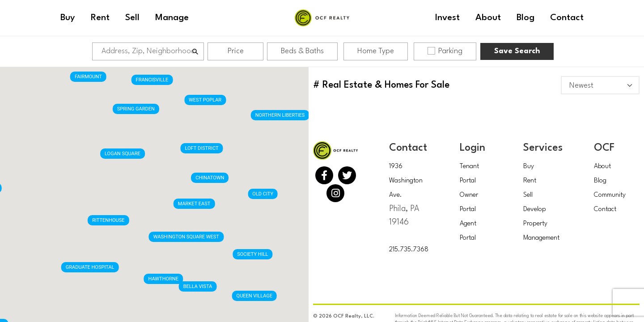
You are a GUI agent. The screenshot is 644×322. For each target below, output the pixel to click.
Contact (605, 210)
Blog (600, 181)
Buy (529, 167)
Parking (445, 51)
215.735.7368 (409, 250)
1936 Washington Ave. (406, 181)
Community (610, 195)
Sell (528, 195)
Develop (535, 210)
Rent (530, 181)
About (602, 167)
